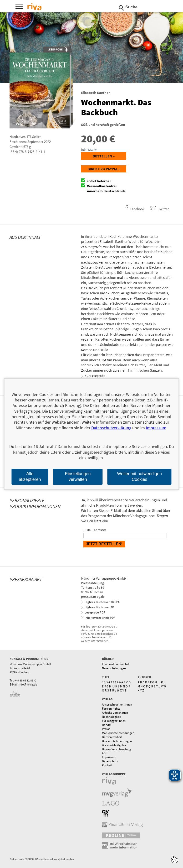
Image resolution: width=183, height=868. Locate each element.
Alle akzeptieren (30, 477)
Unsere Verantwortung (117, 749)
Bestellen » (104, 156)
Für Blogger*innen (114, 721)
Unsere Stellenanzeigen (117, 741)
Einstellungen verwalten (78, 477)
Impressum (109, 757)
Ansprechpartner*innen (117, 704)
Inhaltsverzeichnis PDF (100, 618)
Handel (107, 725)
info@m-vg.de (28, 684)
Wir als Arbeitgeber (114, 745)
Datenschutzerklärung (111, 428)
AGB (105, 753)
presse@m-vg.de (93, 597)
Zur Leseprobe (95, 376)
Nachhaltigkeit (111, 717)
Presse (106, 729)
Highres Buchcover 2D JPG (102, 602)
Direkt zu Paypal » (104, 169)
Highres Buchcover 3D (99, 607)
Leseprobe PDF (95, 612)
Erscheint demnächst (115, 664)
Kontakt (107, 765)
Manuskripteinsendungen (118, 733)
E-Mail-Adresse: (95, 530)
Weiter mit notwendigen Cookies (139, 477)
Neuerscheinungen (114, 668)
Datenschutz (110, 761)
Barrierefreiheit (112, 737)
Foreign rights (111, 709)
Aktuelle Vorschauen (115, 713)
